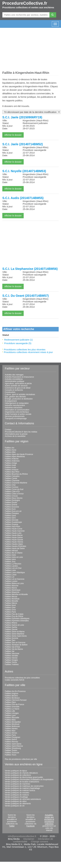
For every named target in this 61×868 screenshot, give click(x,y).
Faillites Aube (10, 465)
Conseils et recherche (14, 390)
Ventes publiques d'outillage (16, 797)
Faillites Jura (10, 562)
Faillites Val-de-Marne (14, 649)
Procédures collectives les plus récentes (25, 349)
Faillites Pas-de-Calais (14, 614)
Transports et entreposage (16, 419)
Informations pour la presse (16, 434)
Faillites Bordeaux (12, 698)
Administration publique (15, 381)
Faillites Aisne (11, 450)
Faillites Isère (10, 559)
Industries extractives (14, 408)
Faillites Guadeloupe (13, 522)
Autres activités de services (16, 386)
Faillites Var (10, 651)
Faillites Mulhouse (12, 726)
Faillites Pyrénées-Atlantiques (17, 618)
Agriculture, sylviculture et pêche (18, 384)
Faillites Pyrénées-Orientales (17, 621)
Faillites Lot (10, 577)
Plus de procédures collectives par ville (21, 759)
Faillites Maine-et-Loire (14, 583)
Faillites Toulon (11, 750)
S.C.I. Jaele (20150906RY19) (22, 117)
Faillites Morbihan (12, 599)
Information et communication (17, 410)
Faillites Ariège (11, 463)
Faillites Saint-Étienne (14, 746)
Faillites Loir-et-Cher (13, 568)
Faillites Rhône (11, 623)
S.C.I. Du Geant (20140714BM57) (26, 296)
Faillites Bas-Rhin (12, 472)
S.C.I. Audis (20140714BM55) (23, 198)
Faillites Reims (11, 739)
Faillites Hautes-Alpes (14, 544)
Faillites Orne (10, 610)
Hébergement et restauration (17, 403)
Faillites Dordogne (12, 500)
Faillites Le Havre (12, 709)
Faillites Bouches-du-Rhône (16, 474)
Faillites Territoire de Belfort (16, 645)
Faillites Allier (10, 452)
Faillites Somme (11, 638)
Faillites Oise (10, 608)
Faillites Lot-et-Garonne (15, 579)
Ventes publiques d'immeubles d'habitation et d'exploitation (29, 780)
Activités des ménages (14, 375)
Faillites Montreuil (12, 724)
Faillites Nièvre (11, 603)
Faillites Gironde (12, 520)
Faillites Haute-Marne (14, 535)
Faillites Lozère (11, 581)
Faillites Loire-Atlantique (15, 573)
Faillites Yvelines (12, 664)
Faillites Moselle (11, 601)
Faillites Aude (10, 467)
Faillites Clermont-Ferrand (16, 700)
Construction (10, 392)
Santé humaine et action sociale (18, 414)
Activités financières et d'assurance (19, 377)
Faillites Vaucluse (12, 654)
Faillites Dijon (10, 702)
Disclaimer (29, 839)
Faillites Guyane (12, 524)
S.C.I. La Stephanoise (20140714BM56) (30, 269)
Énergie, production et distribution (19, 399)
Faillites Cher (10, 485)
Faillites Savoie (11, 629)
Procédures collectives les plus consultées (22, 678)
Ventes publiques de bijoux (16, 771)
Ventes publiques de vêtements (18, 804)
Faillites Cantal (11, 478)
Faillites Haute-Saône (14, 537)
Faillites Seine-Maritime (15, 634)
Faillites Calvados (12, 476)
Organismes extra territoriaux (17, 412)
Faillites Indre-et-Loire (14, 557)
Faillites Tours (11, 755)
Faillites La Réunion (13, 564)
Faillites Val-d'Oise (12, 647)
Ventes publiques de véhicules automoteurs (23, 799)
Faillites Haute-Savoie (14, 540)
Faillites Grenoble (12, 707)
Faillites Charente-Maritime (16, 483)
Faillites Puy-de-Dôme (14, 616)
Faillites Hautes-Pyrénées (15, 546)
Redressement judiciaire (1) (18, 340)
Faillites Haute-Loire (13, 533)
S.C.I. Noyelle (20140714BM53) (24, 171)
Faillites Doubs (11, 502)
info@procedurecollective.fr (22, 836)
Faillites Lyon (10, 715)
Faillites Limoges (12, 713)
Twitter (12, 826)
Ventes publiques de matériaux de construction (24, 786)
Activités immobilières (14, 379)
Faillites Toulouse (12, 753)
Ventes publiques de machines (18, 784)
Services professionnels (15, 416)
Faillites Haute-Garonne (15, 531)
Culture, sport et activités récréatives (20, 394)
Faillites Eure (10, 509)
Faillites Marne (11, 588)
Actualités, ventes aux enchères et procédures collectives (49, 819)
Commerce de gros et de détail (18, 388)
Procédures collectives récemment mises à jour (28, 352)
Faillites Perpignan (13, 737)
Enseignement (11, 401)
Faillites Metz (10, 720)
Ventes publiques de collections (18, 775)
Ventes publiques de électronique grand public (24, 777)
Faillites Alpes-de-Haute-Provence (19, 454)
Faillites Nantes (11, 729)
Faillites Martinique (13, 590)
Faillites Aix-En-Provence (15, 691)
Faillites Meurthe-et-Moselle (16, 594)
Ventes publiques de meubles (17, 793)
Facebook (31, 826)
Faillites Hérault (11, 551)
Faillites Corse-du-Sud (14, 489)
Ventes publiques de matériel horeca (20, 790)
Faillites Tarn (10, 640)
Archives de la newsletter (15, 436)
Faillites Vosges (11, 660)
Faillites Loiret (11, 575)
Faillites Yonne (11, 662)
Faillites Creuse (11, 496)
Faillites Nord (10, 605)
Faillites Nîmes (11, 733)
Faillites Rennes (11, 742)
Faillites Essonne (12, 507)
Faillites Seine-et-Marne (15, 632)
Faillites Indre (10, 555)
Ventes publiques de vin (15, 806)
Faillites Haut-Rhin (12, 527)
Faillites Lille (10, 711)
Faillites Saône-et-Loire (14, 625)
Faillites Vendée (11, 656)
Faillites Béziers (11, 696)
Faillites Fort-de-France (14, 704)
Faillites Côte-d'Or (12, 492)
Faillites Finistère (12, 513)
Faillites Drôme (11, 505)
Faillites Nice (10, 731)
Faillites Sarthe (11, 627)
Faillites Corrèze (12, 487)
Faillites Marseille (12, 718)
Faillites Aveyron (12, 470)
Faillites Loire (10, 570)
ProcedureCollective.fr (25, 3)
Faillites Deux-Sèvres (14, 498)
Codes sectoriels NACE (15, 680)
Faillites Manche (12, 586)
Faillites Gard (10, 516)
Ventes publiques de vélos (16, 801)
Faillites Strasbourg (13, 748)
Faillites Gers (10, 518)
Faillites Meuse (11, 597)
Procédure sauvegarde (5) (18, 343)
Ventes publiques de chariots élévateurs (21, 773)
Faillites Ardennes (12, 461)
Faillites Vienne (11, 658)
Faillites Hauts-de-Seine (15, 548)
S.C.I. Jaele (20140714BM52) (23, 144)
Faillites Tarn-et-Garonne (15, 643)
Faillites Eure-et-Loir (13, 511)
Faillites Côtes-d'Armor (14, 494)
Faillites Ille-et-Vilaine (14, 553)
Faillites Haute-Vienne (14, 542)
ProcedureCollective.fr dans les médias (21, 432)
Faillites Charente (12, 481)
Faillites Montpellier (13, 722)
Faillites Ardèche (12, 459)
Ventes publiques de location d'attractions (22, 782)
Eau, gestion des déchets (15, 397)
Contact (8, 430)
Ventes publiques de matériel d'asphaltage (22, 788)
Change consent (39, 842)
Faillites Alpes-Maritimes (15, 457)
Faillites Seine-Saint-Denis (16, 636)
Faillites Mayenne (12, 592)
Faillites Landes (11, 566)
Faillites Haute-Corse (14, 529)
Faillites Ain (10, 448)
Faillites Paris (10, 612)
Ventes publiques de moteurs (17, 795)
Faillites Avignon (12, 694)
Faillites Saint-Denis (13, 744)
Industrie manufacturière (15, 405)
